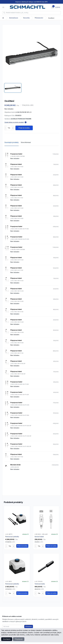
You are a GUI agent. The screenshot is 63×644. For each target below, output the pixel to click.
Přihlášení (29, 626)
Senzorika (26, 18)
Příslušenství (39, 18)
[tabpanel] (31, 54)
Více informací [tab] (26, 142)
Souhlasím (7, 639)
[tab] (13, 88)
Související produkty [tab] (12, 142)
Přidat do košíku (24, 128)
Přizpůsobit (19, 639)
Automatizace (14, 18)
